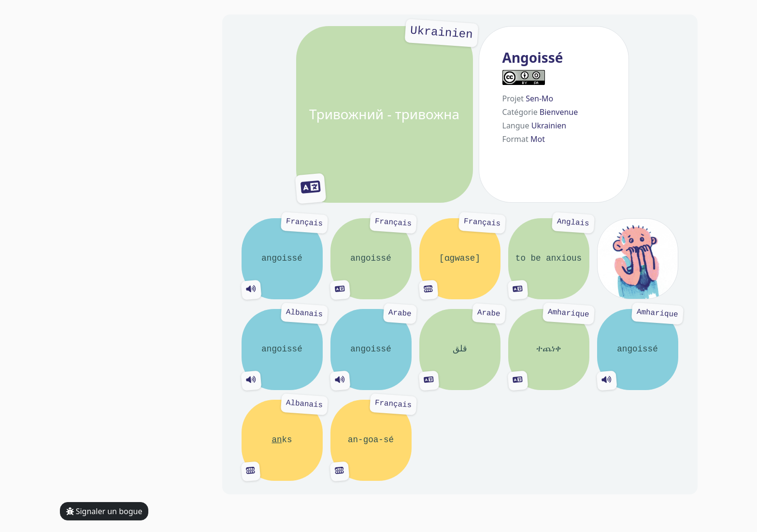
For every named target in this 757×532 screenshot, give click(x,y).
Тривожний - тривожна (385, 114)
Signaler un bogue (104, 511)
